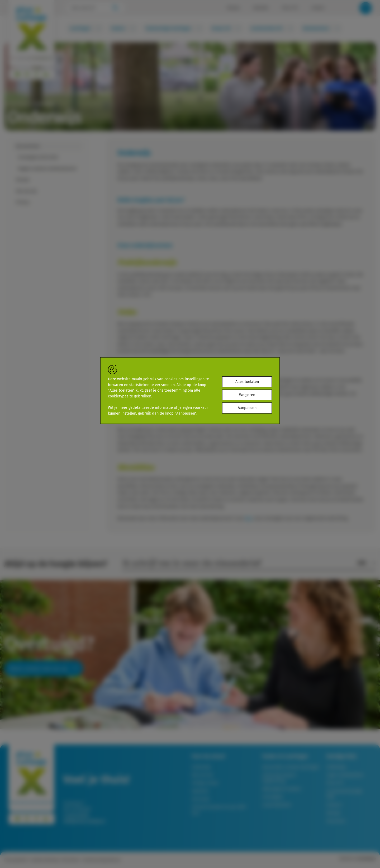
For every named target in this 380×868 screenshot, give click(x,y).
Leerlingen (85, 28)
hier (249, 518)
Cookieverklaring (44, 860)
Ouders (123, 28)
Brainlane (367, 859)
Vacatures (336, 821)
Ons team (201, 799)
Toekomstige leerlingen (173, 28)
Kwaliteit (200, 791)
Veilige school (205, 783)
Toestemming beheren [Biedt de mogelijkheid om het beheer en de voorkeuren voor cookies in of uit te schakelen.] (102, 860)
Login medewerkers (345, 775)
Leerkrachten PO (272, 28)
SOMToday (336, 767)
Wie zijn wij (202, 775)
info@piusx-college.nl (84, 821)
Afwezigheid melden (281, 789)
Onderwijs (201, 767)
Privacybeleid (16, 860)
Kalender (261, 8)
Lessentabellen (277, 805)
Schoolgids (272, 797)
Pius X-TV (290, 8)
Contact (318, 8)
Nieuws (233, 8)
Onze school (20, 104)
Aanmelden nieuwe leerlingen (291, 767)
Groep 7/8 (226, 28)
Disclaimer (71, 860)
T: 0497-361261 (76, 815)
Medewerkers (321, 28)
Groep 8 (334, 805)
